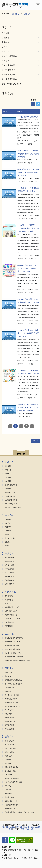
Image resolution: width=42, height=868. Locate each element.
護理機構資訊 (8, 600)
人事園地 (6, 535)
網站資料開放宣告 (23, 827)
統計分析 (6, 763)
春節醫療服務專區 (9, 75)
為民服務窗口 (8, 673)
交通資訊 (6, 531)
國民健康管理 (8, 573)
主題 (23, 829)
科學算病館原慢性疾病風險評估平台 (16, 661)
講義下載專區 (8, 626)
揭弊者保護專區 (9, 809)
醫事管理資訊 (8, 596)
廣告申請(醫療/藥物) (10, 607)
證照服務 (6, 603)
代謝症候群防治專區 (10, 615)
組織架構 (6, 519)
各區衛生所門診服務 (10, 695)
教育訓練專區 (8, 622)
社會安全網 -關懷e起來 (11, 653)
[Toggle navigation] (38, 5)
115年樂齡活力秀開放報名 (28, 117)
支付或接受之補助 (9, 801)
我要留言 (6, 676)
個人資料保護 (8, 745)
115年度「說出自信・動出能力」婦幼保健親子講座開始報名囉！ (28, 333)
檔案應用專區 (8, 725)
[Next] (32, 426)
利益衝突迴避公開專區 (11, 805)
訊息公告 (16, 14)
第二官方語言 (8, 710)
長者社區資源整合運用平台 (13, 649)
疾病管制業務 (8, 558)
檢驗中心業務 (8, 577)
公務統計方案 (8, 775)
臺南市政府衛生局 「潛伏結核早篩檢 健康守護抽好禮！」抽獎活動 (28, 268)
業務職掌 (6, 527)
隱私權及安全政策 (9, 827)
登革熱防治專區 (8, 65)
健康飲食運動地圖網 (10, 646)
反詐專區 (5, 47)
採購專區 (5, 61)
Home (7, 14)
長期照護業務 (8, 584)
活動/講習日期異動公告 (12, 84)
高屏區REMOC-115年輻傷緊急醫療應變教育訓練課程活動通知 (28, 154)
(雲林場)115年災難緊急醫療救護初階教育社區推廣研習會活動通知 (29, 172)
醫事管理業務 (8, 562)
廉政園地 (6, 542)
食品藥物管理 (8, 565)
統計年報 (6, 760)
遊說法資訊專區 (9, 721)
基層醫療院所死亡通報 (11, 619)
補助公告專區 (8, 752)
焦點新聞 (5, 33)
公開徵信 (6, 790)
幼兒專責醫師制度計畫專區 (13, 657)
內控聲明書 (7, 794)
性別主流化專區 (9, 771)
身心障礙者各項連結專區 (12, 684)
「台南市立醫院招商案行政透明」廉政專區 (18, 812)
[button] (21, 453)
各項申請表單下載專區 (11, 703)
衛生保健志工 (8, 691)
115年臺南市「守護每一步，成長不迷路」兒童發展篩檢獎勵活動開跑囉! (28, 228)
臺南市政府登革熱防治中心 (13, 638)
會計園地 (6, 546)
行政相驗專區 (8, 688)
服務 (32, 829)
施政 (27, 829)
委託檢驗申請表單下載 (11, 706)
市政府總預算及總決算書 (12, 782)
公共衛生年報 (8, 797)
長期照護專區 (8, 729)
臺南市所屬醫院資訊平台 (12, 680)
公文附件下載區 (9, 538)
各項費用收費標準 (9, 699)
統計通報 (6, 786)
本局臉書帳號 (8, 718)
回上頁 (36, 441)
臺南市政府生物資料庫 (11, 642)
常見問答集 (7, 714)
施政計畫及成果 (9, 748)
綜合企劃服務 (8, 580)
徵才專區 (5, 51)
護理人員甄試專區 (9, 56)
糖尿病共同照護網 (9, 611)
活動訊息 (27, 14)
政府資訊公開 (8, 741)
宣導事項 (5, 42)
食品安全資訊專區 (9, 79)
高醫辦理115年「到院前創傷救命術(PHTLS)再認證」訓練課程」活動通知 (28, 407)
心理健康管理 (8, 569)
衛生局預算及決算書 (10, 779)
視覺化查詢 (7, 756)
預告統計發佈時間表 (10, 767)
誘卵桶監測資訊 (8, 70)
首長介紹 (6, 523)
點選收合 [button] (21, 454)
